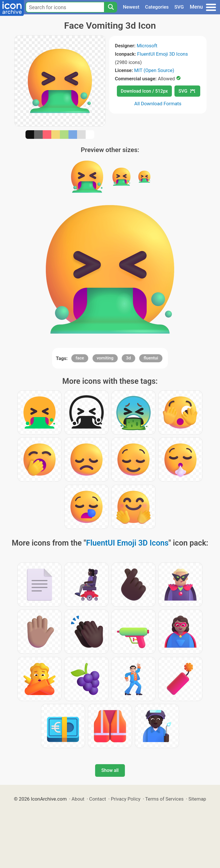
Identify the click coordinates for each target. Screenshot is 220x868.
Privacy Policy (126, 799)
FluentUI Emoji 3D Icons (163, 54)
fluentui (151, 358)
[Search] (111, 7)
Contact (98, 799)
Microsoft (147, 46)
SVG (179, 7)
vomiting (105, 358)
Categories (157, 7)
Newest (131, 7)
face (80, 358)
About (78, 799)
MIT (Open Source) (154, 70)
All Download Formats (158, 104)
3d (128, 358)
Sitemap (197, 799)
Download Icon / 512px (144, 91)
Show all (110, 770)
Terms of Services (164, 799)
